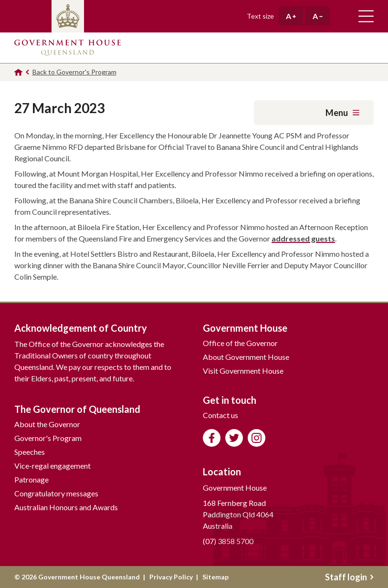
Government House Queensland (68, 48)
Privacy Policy (171, 577)
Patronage (31, 479)
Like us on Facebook (212, 438)
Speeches (30, 452)
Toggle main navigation (366, 16)
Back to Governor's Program (74, 72)
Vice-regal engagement (52, 466)
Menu (342, 113)
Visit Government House (243, 371)
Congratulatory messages (56, 493)
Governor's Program (48, 438)
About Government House (246, 357)
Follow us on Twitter (234, 438)
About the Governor (47, 424)
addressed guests (303, 238)
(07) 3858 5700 (228, 541)
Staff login (349, 577)
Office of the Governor (240, 343)
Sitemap (215, 577)
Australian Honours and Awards (66, 507)
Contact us (220, 415)
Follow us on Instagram (257, 438)
